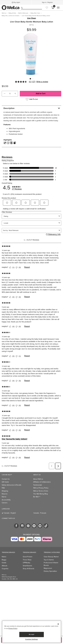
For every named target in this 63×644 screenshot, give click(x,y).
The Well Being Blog (41, 494)
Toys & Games (49, 560)
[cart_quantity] (10, 94)
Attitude (5, 566)
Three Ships (27, 560)
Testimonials (38, 485)
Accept (31, 634)
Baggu (4, 560)
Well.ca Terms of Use (41, 491)
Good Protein (28, 557)
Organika (5, 569)
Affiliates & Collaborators (42, 482)
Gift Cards (5, 482)
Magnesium (48, 568)
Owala (4, 563)
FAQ (3, 488)
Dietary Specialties (50, 571)
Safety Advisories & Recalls (12, 485)
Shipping (5, 491)
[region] (32, 632)
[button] (5, 94)
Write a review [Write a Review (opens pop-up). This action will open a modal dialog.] (42, 82)
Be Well (37, 497)
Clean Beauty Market (51, 557)
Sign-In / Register (47, 2)
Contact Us (6, 479)
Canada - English (10, 513)
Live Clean (32, 18)
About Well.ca (38, 479)
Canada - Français (40, 513)
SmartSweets (27, 566)
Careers (5, 503)
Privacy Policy (13, 628)
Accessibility (6, 500)
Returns (5, 494)
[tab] (31, 108)
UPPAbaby (27, 563)
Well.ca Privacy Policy (41, 488)
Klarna (4, 497)
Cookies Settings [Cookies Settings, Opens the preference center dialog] (32, 639)
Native (4, 557)
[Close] (58, 624)
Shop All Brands (29, 569)
